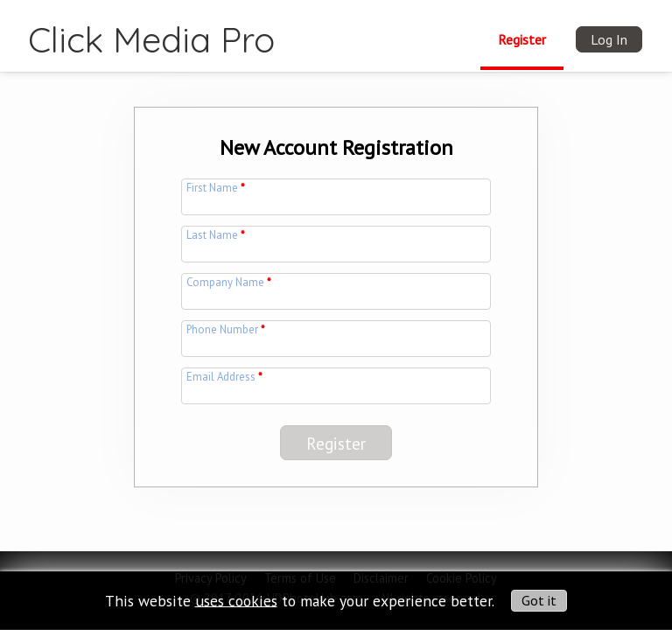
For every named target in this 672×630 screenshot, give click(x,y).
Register (522, 39)
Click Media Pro (151, 39)
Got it (539, 600)
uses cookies (236, 600)
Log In (609, 39)
